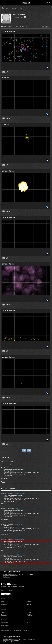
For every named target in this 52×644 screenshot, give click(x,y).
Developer (5, 626)
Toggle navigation (3, 2)
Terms (29, 602)
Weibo (29, 612)
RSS (28, 623)
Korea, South (20, 17)
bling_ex (17, 509)
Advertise (5, 623)
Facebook (5, 615)
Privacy (29, 605)
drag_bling (18, 524)
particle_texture (20, 493)
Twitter (4, 612)
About (3, 602)
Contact (4, 605)
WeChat (30, 615)
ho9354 (16, 14)
